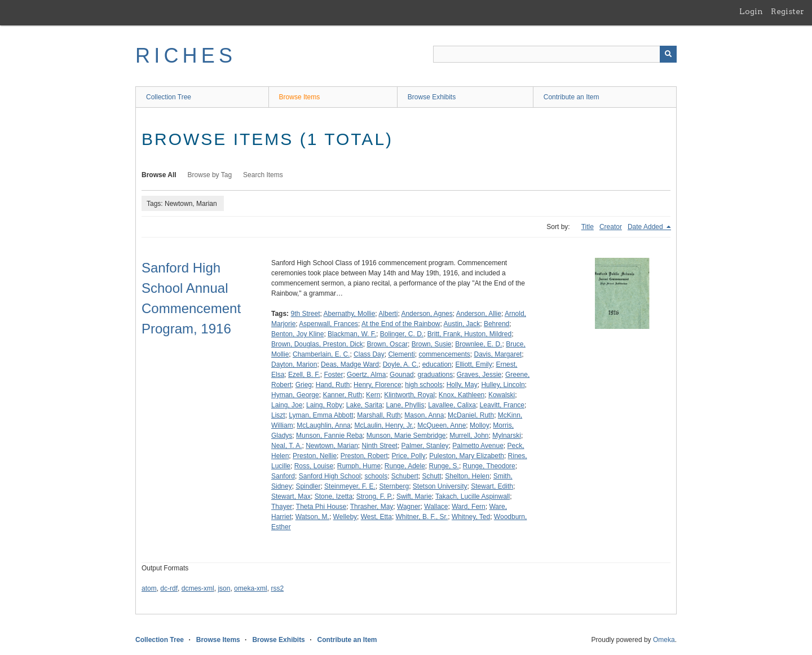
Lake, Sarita (364, 405)
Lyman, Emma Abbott (321, 415)
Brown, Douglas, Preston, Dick (317, 344)
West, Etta (376, 517)
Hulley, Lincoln (503, 385)
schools (376, 476)
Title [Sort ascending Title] (588, 227)
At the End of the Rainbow (401, 324)
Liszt (278, 415)
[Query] (555, 54)
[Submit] (668, 54)
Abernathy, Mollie (350, 314)
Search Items (263, 175)
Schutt (432, 476)
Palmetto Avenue (478, 446)
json (224, 588)
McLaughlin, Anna (323, 425)
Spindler (308, 486)
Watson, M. (312, 517)
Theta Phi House (321, 507)
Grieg (304, 385)
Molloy (480, 425)
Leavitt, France (502, 405)
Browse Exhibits (432, 97)
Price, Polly (408, 456)
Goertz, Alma (366, 375)
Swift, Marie (414, 496)
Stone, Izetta (334, 496)
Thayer (282, 507)
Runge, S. (444, 466)
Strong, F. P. (374, 496)
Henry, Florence (377, 385)
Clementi (401, 354)
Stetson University (440, 486)
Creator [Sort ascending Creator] (611, 227)
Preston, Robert (364, 456)
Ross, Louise (314, 466)
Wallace (436, 507)
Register (787, 11)
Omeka (664, 640)
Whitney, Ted (471, 517)
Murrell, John (469, 436)
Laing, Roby (324, 405)
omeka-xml (251, 588)
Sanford (283, 476)
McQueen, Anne (442, 425)
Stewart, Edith (492, 486)
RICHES (186, 56)
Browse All (159, 175)
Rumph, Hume (359, 466)
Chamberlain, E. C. (321, 354)
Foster (333, 375)
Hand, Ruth (333, 385)
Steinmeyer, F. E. (350, 486)
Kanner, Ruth (342, 395)
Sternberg (394, 486)
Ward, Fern (469, 507)
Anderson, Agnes (427, 314)
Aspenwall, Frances (328, 324)
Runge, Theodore (489, 466)
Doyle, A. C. (401, 364)
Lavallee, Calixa (452, 405)
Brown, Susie (432, 344)
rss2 (277, 588)
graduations (435, 375)
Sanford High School (330, 476)
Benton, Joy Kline (297, 334)
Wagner (409, 507)
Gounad (402, 375)
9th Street (305, 314)
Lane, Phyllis (405, 405)
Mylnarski (507, 436)
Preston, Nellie (315, 456)
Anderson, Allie (479, 314)
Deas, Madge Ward (350, 364)
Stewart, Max (291, 496)
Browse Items (300, 97)
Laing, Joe (287, 405)
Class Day (369, 354)
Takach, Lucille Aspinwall (473, 496)
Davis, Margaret (498, 354)
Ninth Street (380, 446)
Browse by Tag (210, 175)
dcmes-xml (198, 588)
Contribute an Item (572, 97)
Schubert (405, 476)
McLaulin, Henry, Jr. (384, 425)
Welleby (345, 517)
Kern (373, 395)
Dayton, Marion (294, 364)
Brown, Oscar (387, 344)
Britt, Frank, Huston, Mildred (469, 334)
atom (149, 588)
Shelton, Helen (467, 476)
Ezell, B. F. (304, 375)
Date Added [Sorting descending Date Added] (646, 227)
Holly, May (462, 385)
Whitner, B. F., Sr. (422, 517)
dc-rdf (169, 588)
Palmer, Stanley (425, 446)
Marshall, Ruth (379, 415)
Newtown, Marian (332, 446)
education (437, 364)
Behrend (497, 324)
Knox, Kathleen (462, 395)
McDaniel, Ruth (471, 415)
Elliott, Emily (473, 364)
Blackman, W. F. (352, 334)
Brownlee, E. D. (478, 344)
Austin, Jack (462, 324)
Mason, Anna (424, 415)
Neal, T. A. (286, 446)
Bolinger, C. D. (402, 334)
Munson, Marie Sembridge (406, 436)
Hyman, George (295, 395)
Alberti (388, 314)
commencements (444, 354)
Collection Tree (169, 97)
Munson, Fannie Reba (329, 436)
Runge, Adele (405, 466)
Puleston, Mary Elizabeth (467, 456)
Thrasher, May (372, 507)
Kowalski (502, 395)
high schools (424, 385)
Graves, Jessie (479, 375)
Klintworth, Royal (409, 395)
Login (751, 11)
